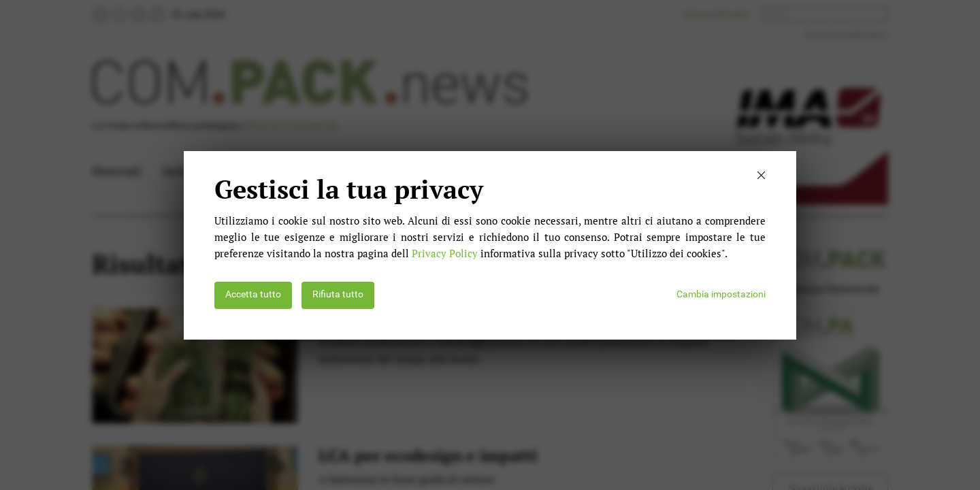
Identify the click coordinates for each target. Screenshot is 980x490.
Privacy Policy (445, 253)
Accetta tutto (253, 294)
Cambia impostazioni (721, 294)
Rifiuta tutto (338, 294)
